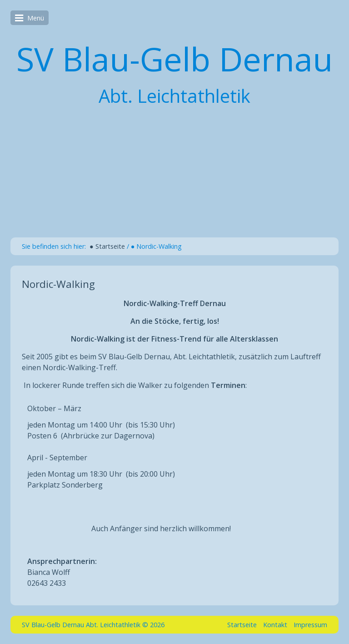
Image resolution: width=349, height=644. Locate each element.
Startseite (242, 625)
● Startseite (107, 246)
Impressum (310, 625)
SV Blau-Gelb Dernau (174, 59)
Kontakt (275, 625)
